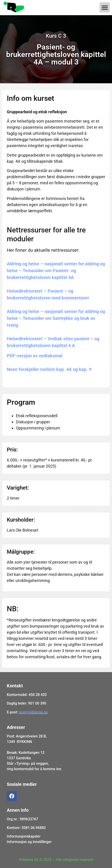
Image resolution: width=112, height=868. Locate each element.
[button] (105, 7)
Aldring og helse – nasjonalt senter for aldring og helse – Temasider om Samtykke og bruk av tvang (56, 318)
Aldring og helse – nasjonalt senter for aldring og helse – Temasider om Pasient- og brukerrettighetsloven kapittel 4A (56, 271)
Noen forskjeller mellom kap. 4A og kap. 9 (49, 369)
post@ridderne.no (33, 712)
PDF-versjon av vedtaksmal (35, 356)
